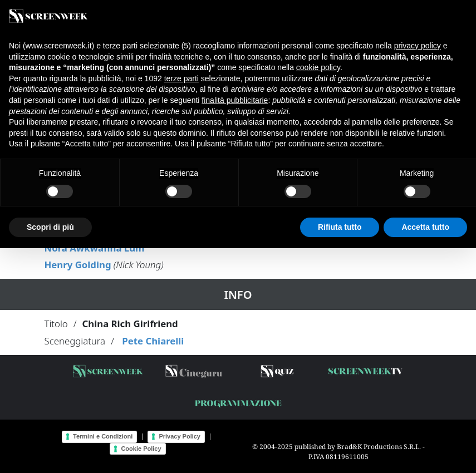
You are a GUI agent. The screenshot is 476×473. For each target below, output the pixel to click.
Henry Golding (78, 265)
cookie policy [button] (318, 67)
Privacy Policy (180, 436)
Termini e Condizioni (103, 436)
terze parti (181, 78)
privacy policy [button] (418, 46)
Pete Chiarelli (153, 341)
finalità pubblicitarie (235, 100)
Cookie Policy (141, 449)
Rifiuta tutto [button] (340, 227)
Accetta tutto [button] (425, 227)
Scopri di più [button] (50, 227)
